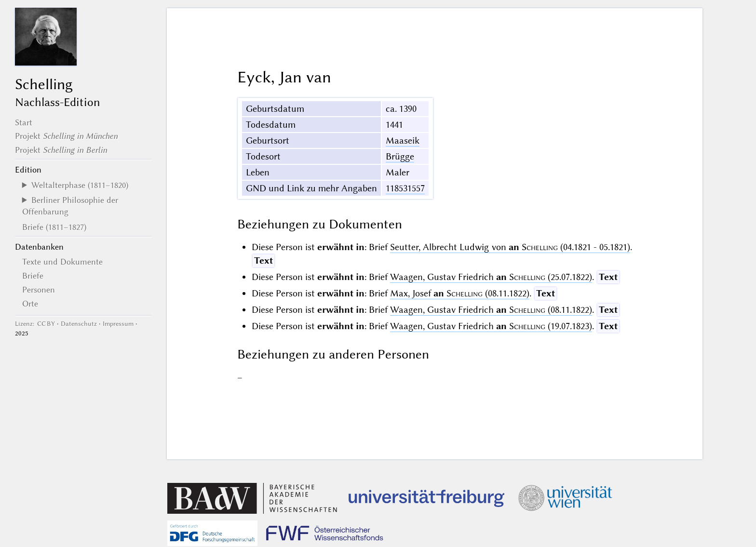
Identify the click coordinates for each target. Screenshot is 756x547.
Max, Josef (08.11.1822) (460, 293)
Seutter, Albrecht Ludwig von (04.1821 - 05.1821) (510, 247)
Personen (39, 290)
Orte (30, 304)
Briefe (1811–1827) (54, 227)
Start (24, 122)
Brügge (400, 156)
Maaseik (403, 140)
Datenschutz (79, 324)
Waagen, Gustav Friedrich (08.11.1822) (491, 310)
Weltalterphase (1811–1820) (80, 185)
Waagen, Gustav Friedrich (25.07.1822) (491, 277)
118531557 (405, 188)
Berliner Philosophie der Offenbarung (70, 206)
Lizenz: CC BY (35, 324)
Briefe (33, 276)
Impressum (118, 324)
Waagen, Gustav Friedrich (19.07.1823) (491, 326)
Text (263, 260)
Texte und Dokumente (62, 262)
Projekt (66, 136)
